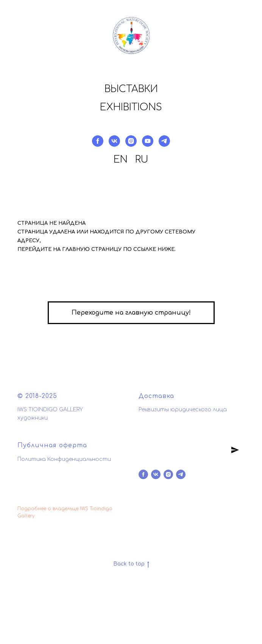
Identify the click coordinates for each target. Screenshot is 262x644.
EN (121, 160)
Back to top (131, 564)
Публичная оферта (52, 445)
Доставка (156, 396)
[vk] (114, 141)
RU (142, 160)
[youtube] (148, 141)
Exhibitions (131, 107)
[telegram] (164, 141)
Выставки (131, 89)
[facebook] (98, 141)
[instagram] (131, 141)
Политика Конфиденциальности (64, 459)
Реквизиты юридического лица (183, 410)
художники (33, 418)
